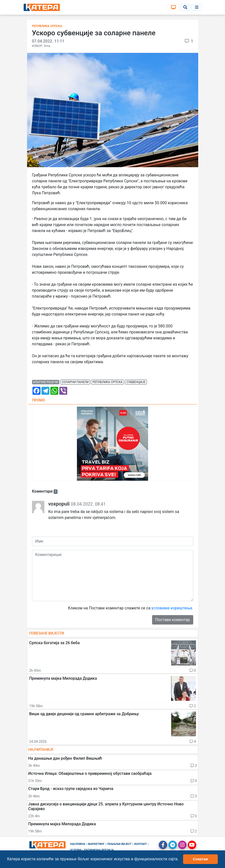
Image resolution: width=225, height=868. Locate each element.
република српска (108, 382)
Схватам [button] (201, 859)
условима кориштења (172, 608)
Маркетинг (96, 844)
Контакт (141, 844)
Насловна (78, 844)
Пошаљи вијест (119, 844)
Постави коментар (173, 620)
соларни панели (75, 382)
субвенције (136, 382)
